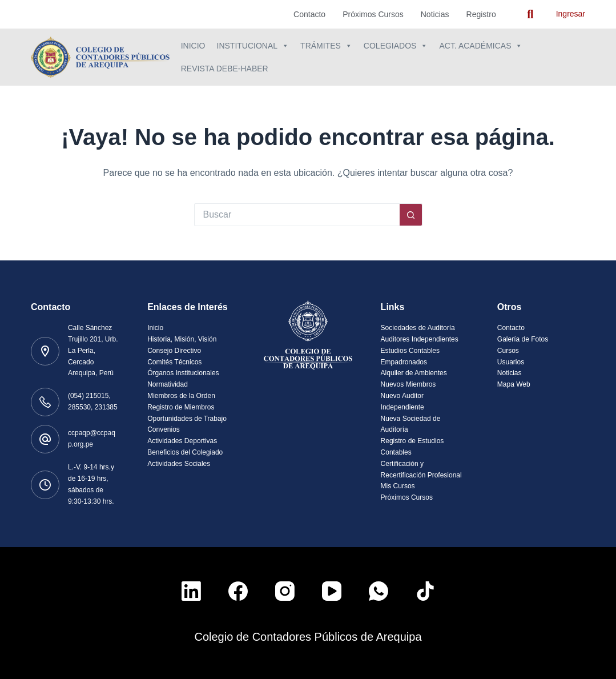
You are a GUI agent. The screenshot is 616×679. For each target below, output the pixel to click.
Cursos (508, 351)
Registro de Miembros (181, 407)
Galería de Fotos (523, 339)
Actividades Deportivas (182, 441)
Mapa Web (514, 384)
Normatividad (168, 384)
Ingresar (571, 14)
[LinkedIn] (191, 591)
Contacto (309, 14)
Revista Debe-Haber (225, 69)
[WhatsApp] (379, 591)
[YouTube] (332, 591)
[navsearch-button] (530, 14)
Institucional (253, 46)
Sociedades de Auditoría (418, 328)
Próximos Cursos (373, 14)
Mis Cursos (398, 486)
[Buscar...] (297, 215)
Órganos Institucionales (183, 373)
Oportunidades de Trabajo (187, 419)
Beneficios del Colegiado (185, 452)
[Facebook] (238, 591)
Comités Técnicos (174, 362)
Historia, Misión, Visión (182, 339)
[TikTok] (425, 591)
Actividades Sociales (179, 464)
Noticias (435, 14)
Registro (481, 14)
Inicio (193, 46)
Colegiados (396, 46)
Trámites (326, 46)
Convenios (164, 429)
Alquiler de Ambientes (414, 373)
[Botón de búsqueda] (411, 215)
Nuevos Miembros (408, 384)
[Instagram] (285, 591)
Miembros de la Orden (181, 396)
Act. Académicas (481, 46)
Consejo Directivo (174, 351)
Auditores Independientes (420, 339)
